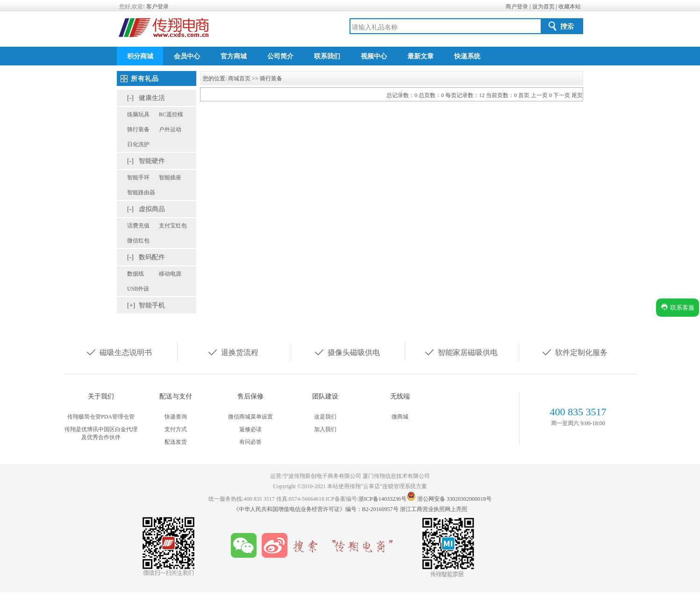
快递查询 (176, 417)
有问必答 (250, 442)
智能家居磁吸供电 (461, 352)
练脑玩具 (138, 114)
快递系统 (467, 56)
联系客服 (678, 307)
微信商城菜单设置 (250, 417)
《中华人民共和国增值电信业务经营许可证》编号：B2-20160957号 (317, 509)
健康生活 (152, 98)
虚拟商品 (152, 209)
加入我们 (325, 429)
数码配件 (152, 257)
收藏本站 (570, 7)
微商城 (400, 417)
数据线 (136, 274)
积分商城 (140, 56)
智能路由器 (141, 192)
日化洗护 (138, 144)
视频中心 (374, 56)
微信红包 (138, 241)
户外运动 (170, 129)
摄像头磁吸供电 (347, 352)
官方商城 (234, 56)
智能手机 (152, 305)
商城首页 (239, 78)
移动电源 (170, 274)
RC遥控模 (171, 114)
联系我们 (327, 56)
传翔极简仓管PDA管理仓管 (101, 417)
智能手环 (138, 178)
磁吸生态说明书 (119, 352)
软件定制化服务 (574, 352)
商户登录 (517, 7)
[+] (131, 305)
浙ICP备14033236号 (382, 499)
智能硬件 (152, 161)
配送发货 (176, 442)
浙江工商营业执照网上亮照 (434, 509)
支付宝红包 (173, 226)
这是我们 (325, 417)
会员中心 (187, 56)
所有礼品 (145, 79)
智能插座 (170, 178)
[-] (130, 98)
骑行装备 (138, 129)
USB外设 (138, 289)
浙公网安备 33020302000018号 (454, 499)
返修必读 (250, 429)
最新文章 (421, 56)
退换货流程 (233, 352)
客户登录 (157, 7)
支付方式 (176, 429)
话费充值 (138, 226)
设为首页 (543, 7)
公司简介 (280, 56)
